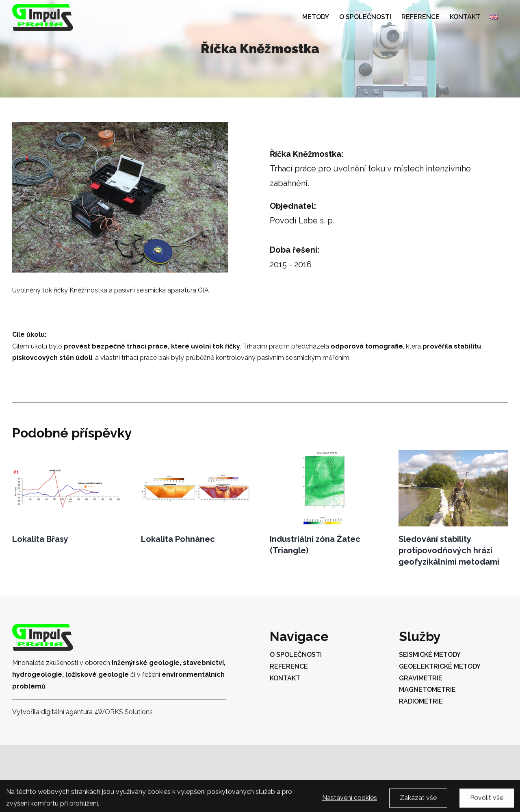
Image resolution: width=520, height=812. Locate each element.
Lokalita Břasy (40, 539)
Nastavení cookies (350, 801)
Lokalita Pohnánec (178, 539)
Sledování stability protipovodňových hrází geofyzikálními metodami (449, 550)
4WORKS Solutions (123, 712)
